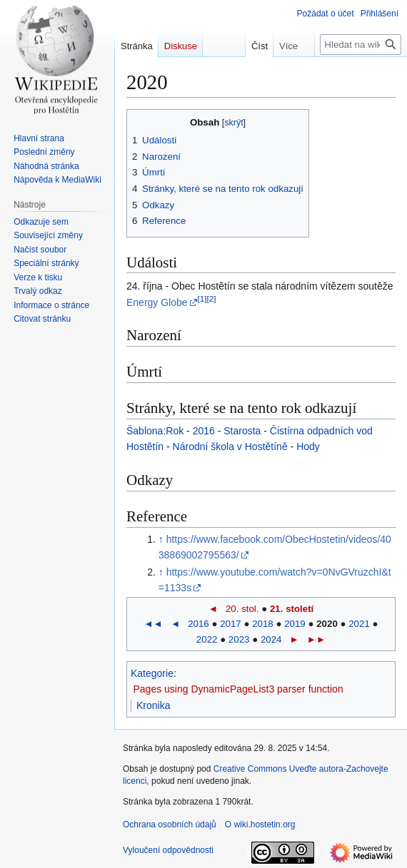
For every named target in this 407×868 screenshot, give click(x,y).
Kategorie (152, 673)
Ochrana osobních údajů (170, 824)
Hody (308, 446)
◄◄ (153, 624)
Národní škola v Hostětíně (230, 446)
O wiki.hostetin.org (260, 824)
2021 (359, 624)
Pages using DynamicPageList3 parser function (238, 689)
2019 (295, 624)
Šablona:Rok (155, 431)
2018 (263, 624)
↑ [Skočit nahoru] (161, 539)
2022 (207, 639)
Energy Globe (157, 302)
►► (316, 639)
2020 (327, 624)
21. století (292, 609)
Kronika (153, 705)
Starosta (242, 431)
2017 (231, 624)
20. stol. (242, 609)
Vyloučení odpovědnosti (168, 850)
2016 (204, 431)
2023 (239, 639)
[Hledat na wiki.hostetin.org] (361, 45)
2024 (271, 639)
